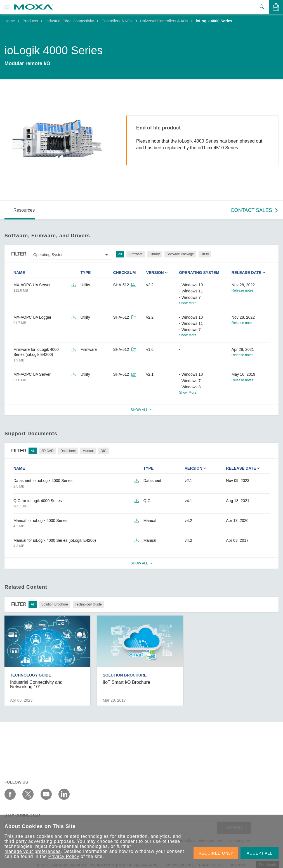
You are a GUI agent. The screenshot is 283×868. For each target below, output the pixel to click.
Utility (205, 254)
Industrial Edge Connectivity (70, 21)
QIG (103, 451)
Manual (88, 451)
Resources (24, 210)
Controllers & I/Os (117, 21)
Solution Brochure (55, 604)
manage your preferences (33, 851)
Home (10, 21)
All (120, 254)
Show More (188, 303)
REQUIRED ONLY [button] (216, 853)
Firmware (136, 254)
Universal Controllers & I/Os (164, 21)
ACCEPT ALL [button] (260, 853)
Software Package (180, 254)
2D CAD (48, 451)
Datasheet (68, 451)
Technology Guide (88, 604)
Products (30, 21)
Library (155, 254)
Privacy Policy (64, 856)
